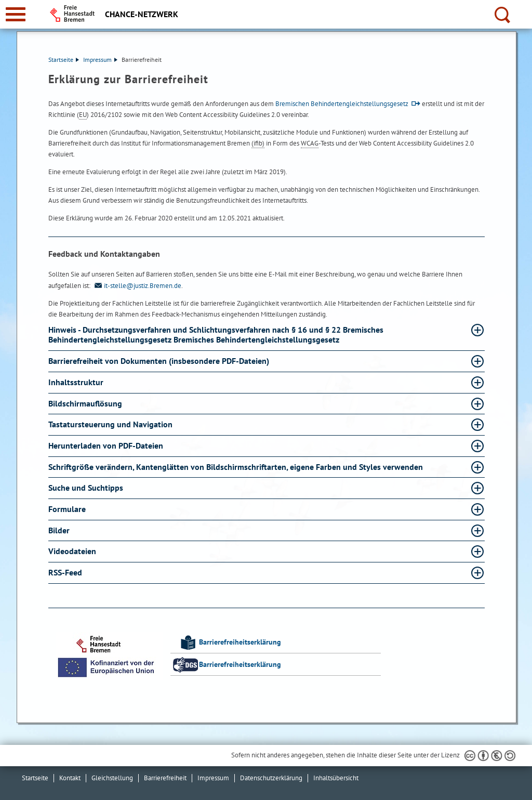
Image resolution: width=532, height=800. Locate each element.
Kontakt (70, 778)
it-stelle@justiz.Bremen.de (137, 286)
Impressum (100, 60)
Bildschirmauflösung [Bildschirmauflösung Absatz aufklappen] (86, 403)
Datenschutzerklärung (271, 778)
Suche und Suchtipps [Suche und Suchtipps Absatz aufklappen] (87, 488)
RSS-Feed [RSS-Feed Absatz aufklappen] (66, 572)
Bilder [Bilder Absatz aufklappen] (60, 530)
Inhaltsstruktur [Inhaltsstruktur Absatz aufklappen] (77, 382)
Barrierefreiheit (165, 778)
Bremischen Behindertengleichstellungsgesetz (342, 104)
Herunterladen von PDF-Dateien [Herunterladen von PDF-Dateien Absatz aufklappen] (107, 445)
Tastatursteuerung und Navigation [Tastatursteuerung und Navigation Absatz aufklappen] (111, 424)
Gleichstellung (112, 778)
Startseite (64, 60)
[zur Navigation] (16, 14)
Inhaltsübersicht (336, 778)
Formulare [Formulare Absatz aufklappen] (68, 509)
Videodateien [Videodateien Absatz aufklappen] (73, 551)
